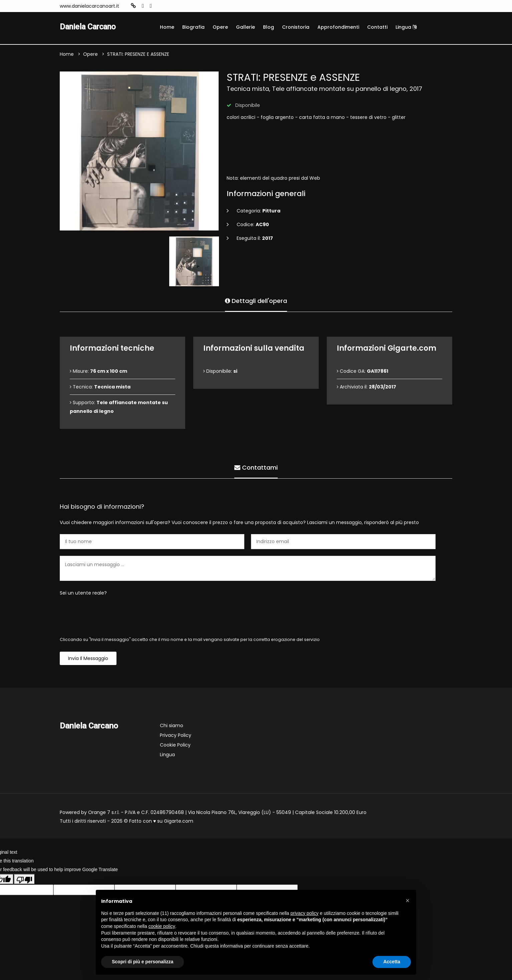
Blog (269, 27)
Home (167, 27)
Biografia (193, 27)
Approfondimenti (338, 27)
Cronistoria (296, 27)
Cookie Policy (175, 745)
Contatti (377, 27)
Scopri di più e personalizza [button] (143, 962)
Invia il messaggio (88, 659)
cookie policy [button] (162, 926)
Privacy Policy (176, 736)
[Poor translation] (24, 879)
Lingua (406, 27)
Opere (220, 27)
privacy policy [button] (304, 913)
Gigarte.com (179, 821)
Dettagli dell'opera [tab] (256, 301)
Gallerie (245, 27)
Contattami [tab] (256, 467)
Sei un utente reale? (83, 593)
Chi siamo (172, 726)
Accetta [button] (392, 962)
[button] (408, 901)
